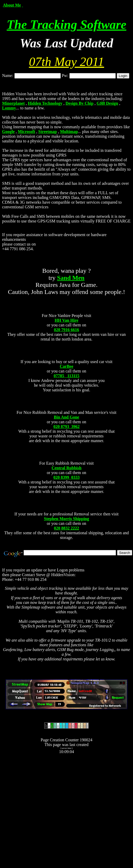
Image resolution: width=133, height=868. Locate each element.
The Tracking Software (67, 24)
